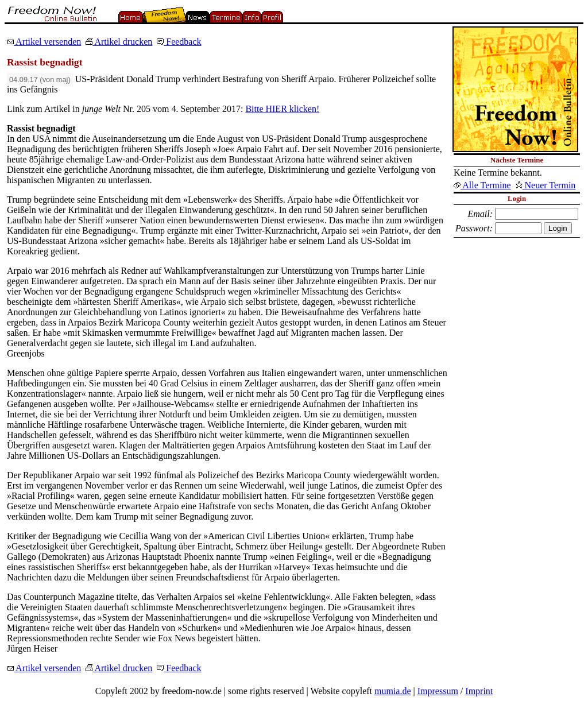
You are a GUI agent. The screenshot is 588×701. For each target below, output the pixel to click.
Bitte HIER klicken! (282, 109)
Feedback (179, 42)
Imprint (479, 691)
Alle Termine (482, 185)
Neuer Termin (546, 185)
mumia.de (393, 691)
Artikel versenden (44, 42)
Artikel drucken (119, 42)
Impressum (438, 691)
